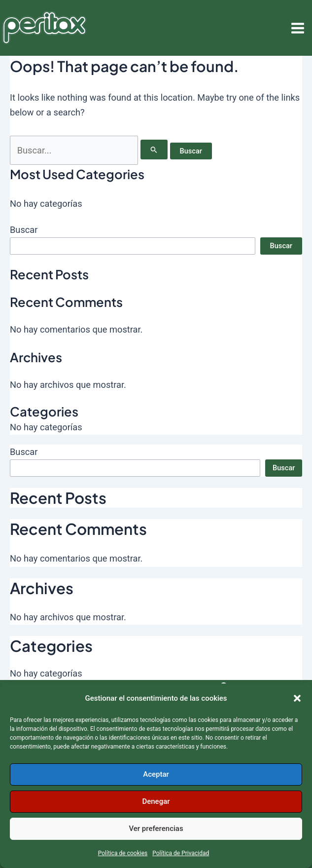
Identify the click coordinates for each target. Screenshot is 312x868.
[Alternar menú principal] (298, 28)
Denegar (156, 801)
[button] (297, 698)
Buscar (24, 230)
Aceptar (156, 774)
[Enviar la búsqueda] (154, 150)
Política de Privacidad (181, 853)
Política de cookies (123, 853)
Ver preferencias (156, 829)
